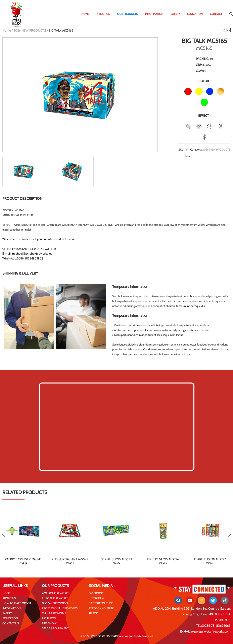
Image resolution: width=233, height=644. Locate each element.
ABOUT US (103, 14)
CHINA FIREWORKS (54, 613)
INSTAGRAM (96, 598)
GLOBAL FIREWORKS (55, 603)
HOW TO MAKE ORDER (17, 603)
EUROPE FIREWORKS (55, 598)
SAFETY (175, 14)
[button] (229, 534)
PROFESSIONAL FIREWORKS (60, 608)
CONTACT (216, 14)
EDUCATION (195, 14)
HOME (85, 14)
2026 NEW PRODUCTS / (31, 30)
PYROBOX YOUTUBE (102, 608)
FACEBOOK (96, 593)
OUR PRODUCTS (127, 14)
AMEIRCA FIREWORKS (56, 593)
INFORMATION (154, 14)
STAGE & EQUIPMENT (55, 628)
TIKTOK (93, 613)
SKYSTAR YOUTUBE (101, 603)
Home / (8, 30)
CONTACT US (11, 623)
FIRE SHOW (49, 623)
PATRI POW (49, 618)
